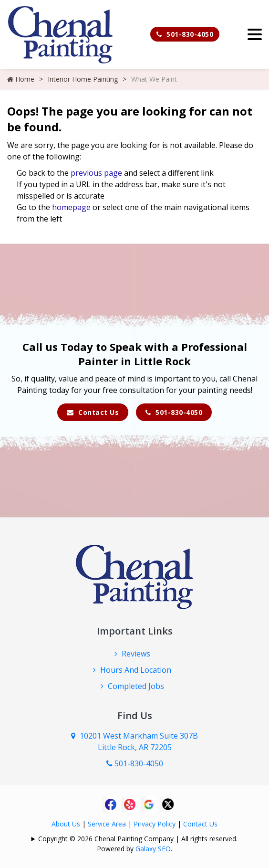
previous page (96, 173)
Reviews (136, 654)
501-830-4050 (185, 34)
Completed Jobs (136, 686)
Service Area (107, 824)
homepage (71, 207)
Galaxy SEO (153, 849)
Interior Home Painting (83, 79)
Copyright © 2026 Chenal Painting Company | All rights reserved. (138, 839)
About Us (66, 824)
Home (21, 79)
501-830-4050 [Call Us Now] (135, 763)
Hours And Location (136, 670)
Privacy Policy (155, 824)
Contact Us (93, 412)
